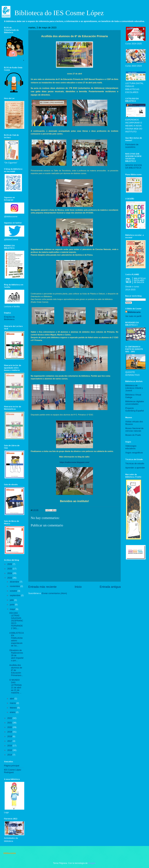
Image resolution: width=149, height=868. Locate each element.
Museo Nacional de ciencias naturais (134, 430)
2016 (10, 746)
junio (12, 605)
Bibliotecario (134, 312)
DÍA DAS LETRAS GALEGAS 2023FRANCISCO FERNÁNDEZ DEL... (16, 621)
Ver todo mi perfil (133, 316)
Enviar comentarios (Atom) (54, 593)
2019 (10, 732)
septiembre (15, 595)
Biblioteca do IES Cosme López (59, 13)
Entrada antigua (110, 587)
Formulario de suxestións (132, 146)
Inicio (78, 587)
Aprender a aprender (135, 468)
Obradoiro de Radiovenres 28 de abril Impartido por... (16, 655)
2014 (10, 755)
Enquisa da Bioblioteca (9, 318)
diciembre (15, 582)
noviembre (15, 586)
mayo (13, 609)
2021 (10, 723)
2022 (10, 718)
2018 (10, 736)
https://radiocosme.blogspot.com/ (75, 462)
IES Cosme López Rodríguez (13, 771)
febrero (14, 708)
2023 (10, 578)
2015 (10, 750)
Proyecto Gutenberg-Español (135, 409)
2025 (10, 569)
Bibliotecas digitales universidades (135, 403)
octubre (14, 591)
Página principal (12, 766)
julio (12, 600)
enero (13, 712)
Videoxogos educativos (131, 447)
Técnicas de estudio (135, 463)
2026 (10, 564)
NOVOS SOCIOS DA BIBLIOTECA (134, 166)
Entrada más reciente (42, 587)
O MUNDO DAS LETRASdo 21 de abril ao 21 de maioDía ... (16, 686)
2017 (10, 741)
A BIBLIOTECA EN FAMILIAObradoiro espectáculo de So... (17, 639)
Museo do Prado (133, 435)
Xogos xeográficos (134, 453)
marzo (13, 703)
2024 (10, 573)
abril (12, 699)
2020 (10, 727)
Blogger (92, 863)
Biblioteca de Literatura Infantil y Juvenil (134, 388)
